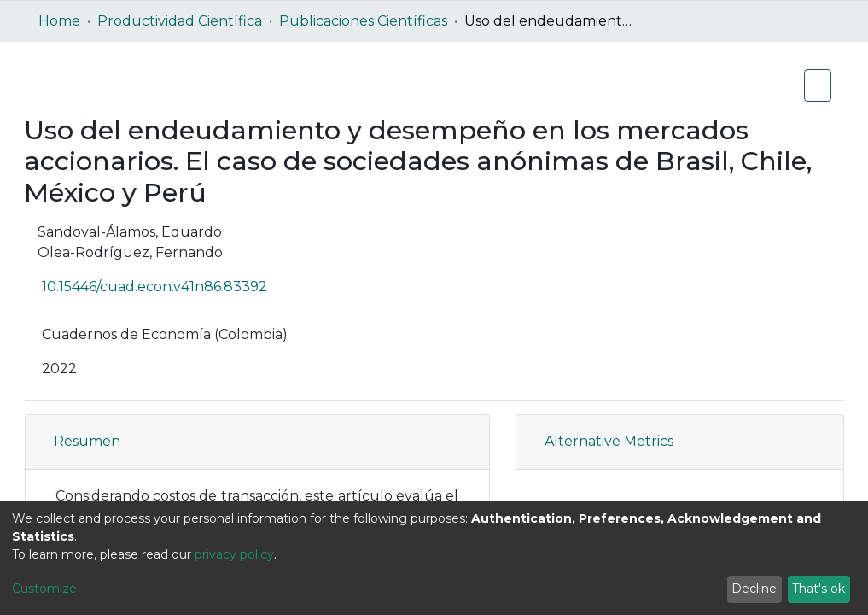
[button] (448, 441)
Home (59, 21)
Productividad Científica (180, 21)
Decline (754, 589)
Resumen (87, 441)
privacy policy (234, 554)
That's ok (818, 589)
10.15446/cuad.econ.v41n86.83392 (167, 287)
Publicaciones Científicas (363, 21)
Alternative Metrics (609, 441)
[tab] (257, 442)
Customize (44, 589)
